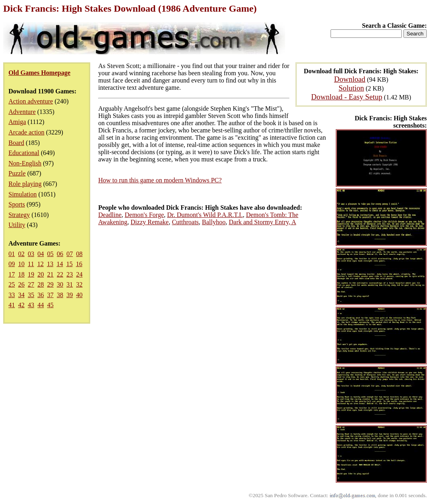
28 (41, 284)
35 (31, 295)
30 (60, 284)
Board (16, 143)
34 (21, 295)
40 (79, 295)
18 (21, 274)
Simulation (23, 194)
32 (79, 284)
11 (31, 264)
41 (12, 305)
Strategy (19, 215)
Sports (17, 204)
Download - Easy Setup (347, 97)
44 (41, 305)
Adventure (22, 112)
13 (50, 264)
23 (70, 274)
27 (31, 284)
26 (21, 284)
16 (79, 264)
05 (50, 254)
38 (60, 295)
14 (60, 264)
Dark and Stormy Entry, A (262, 222)
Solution (351, 88)
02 (21, 254)
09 (12, 264)
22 (60, 274)
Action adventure (31, 101)
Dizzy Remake (150, 222)
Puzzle (17, 173)
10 (21, 264)
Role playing (25, 184)
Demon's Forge (144, 215)
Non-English (25, 163)
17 (12, 274)
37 (50, 295)
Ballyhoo (214, 222)
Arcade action (26, 132)
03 (31, 254)
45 (50, 305)
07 (70, 254)
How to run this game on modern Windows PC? (160, 180)
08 (79, 254)
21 (50, 274)
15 (69, 264)
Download (350, 79)
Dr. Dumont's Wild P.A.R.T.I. (205, 215)
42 (21, 305)
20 (41, 274)
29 (50, 284)
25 (12, 284)
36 (41, 295)
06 (60, 254)
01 (12, 254)
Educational (24, 153)
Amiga (17, 122)
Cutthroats (185, 222)
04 (41, 254)
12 (40, 264)
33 (12, 295)
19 (31, 274)
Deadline (110, 215)
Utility (17, 225)
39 (70, 295)
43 (31, 305)
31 (70, 284)
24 (79, 274)
